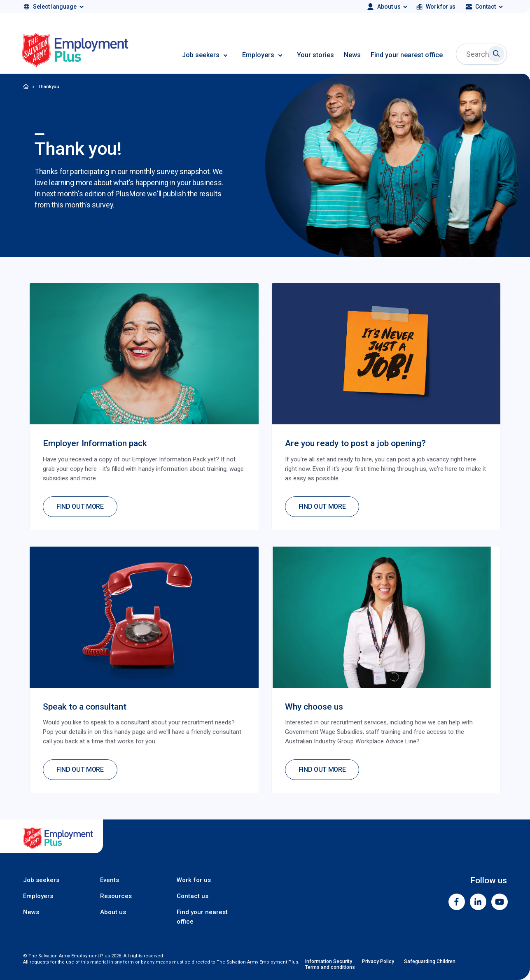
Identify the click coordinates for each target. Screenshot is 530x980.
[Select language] (53, 7)
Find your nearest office (407, 55)
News (352, 55)
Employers (258, 55)
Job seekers (201, 55)
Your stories (315, 55)
